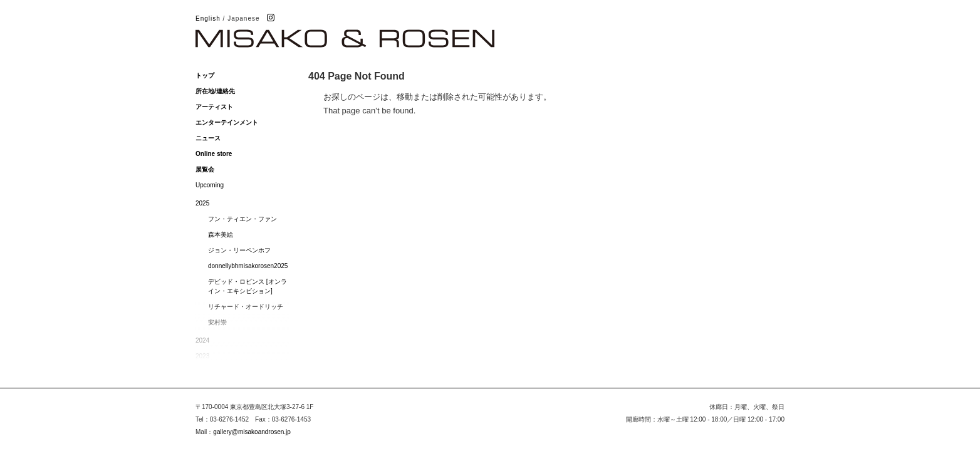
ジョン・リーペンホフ (239, 250)
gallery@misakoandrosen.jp (252, 432)
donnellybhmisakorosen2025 (248, 266)
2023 (202, 356)
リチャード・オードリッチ (246, 307)
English (208, 18)
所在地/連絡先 (215, 91)
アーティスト (214, 107)
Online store (214, 154)
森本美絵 (221, 235)
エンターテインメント (227, 122)
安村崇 (217, 322)
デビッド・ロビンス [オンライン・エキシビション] (248, 286)
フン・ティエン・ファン (242, 219)
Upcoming (210, 185)
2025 (202, 203)
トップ (205, 75)
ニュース (208, 138)
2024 (202, 340)
